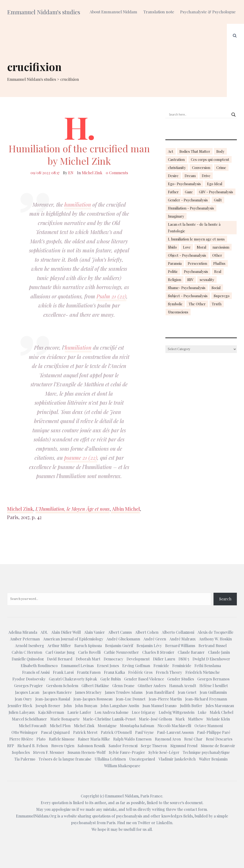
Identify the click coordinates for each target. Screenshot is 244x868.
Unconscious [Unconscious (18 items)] (178, 312)
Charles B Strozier (158, 652)
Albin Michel (125, 509)
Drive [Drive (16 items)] (206, 176)
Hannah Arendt (183, 686)
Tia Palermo (25, 759)
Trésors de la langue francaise (65, 759)
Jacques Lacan (27, 692)
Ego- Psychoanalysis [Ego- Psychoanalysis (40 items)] (184, 184)
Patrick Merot (85, 732)
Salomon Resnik (91, 746)
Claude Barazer (191, 652)
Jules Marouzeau (220, 706)
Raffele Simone (62, 739)
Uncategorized (142, 759)
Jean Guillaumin (213, 692)
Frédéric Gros (140, 672)
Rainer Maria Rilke (94, 739)
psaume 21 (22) (81, 458)
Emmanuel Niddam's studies (44, 12)
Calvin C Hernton (27, 652)
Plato (41, 739)
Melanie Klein (218, 719)
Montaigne (107, 726)
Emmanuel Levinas (77, 666)
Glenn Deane (123, 686)
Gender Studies (181, 679)
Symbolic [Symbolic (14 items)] (175, 304)
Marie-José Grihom (155, 719)
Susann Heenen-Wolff (87, 752)
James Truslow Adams (124, 692)
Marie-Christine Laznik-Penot (109, 719)
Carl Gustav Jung (60, 652)
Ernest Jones (108, 666)
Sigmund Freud (184, 746)
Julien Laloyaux (22, 712)
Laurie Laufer (79, 712)
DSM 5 (184, 659)
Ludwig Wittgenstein (177, 712)
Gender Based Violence (144, 679)
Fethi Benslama (208, 666)
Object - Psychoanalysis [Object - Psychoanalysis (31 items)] (187, 255)
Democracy (113, 659)
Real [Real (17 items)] (218, 271)
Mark (180, 719)
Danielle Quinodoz (28, 659)
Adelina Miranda (23, 632)
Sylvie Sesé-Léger (164, 752)
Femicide (161, 666)
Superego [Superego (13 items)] (222, 296)
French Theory (169, 672)
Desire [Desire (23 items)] (173, 176)
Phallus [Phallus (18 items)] (219, 263)
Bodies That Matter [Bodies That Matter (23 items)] (195, 151)
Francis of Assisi (36, 672)
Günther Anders (152, 686)
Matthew (196, 719)
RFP (11, 746)
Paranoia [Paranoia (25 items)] (175, 263)
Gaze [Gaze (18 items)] (189, 192)
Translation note (159, 12)
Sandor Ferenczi (123, 746)
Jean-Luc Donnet (131, 699)
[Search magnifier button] (234, 115)
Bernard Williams (180, 646)
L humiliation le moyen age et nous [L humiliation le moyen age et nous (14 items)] (196, 239)
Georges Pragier (28, 686)
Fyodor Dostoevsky (29, 679)
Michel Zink (92, 173)
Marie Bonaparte (65, 719)
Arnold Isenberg (30, 646)
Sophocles (21, 752)
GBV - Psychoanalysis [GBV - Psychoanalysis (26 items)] (216, 192)
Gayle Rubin (111, 679)
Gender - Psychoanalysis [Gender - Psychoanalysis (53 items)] (188, 200)
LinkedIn (164, 823)
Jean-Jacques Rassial (53, 699)
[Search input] (199, 115)
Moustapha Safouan (137, 726)
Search (225, 599)
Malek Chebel (221, 712)
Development (138, 659)
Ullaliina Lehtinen (110, 759)
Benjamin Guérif (119, 646)
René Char (193, 739)
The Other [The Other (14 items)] (197, 304)
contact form (195, 809)
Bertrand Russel (213, 646)
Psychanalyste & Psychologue (208, 12)
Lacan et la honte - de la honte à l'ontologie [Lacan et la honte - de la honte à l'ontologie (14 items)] (194, 228)
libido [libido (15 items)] (172, 247)
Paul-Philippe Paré (214, 732)
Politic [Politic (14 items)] (173, 271)
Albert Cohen (147, 632)
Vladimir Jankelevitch (177, 759)
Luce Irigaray (144, 712)
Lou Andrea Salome (112, 712)
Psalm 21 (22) (111, 296)
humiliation (78, 204)
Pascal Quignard (55, 732)
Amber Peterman (25, 639)
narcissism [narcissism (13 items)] (221, 247)
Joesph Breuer (48, 706)
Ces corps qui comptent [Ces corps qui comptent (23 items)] (210, 159)
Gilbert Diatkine (95, 686)
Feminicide (182, 666)
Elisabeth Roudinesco (39, 666)
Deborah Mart (88, 659)
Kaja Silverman (51, 712)
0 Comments (117, 173)
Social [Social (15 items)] (216, 288)
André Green (155, 639)
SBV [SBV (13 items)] (190, 280)
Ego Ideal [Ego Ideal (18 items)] (215, 184)
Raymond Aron (168, 739)
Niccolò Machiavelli (174, 726)
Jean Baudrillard (160, 692)
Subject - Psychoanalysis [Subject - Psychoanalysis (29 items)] (188, 296)
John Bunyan (86, 706)
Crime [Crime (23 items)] (221, 168)
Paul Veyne (144, 732)
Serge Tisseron (154, 746)
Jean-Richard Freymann (206, 699)
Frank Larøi (63, 672)
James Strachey (88, 692)
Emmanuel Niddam (122, 796)
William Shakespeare (122, 766)
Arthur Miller (59, 646)
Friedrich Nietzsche (203, 672)
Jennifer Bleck (20, 706)
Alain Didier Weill (66, 632)
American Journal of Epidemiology (73, 639)
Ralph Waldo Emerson (132, 739)
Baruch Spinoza (88, 646)
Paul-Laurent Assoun (175, 732)
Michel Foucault (33, 726)
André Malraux (183, 639)
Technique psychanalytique (206, 752)
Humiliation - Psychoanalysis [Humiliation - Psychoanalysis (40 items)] (191, 208)
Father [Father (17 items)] (173, 192)
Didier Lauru (164, 659)
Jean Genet (187, 692)
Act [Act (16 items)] (171, 151)
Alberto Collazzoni (178, 632)
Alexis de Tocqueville (215, 632)
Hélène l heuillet (214, 686)
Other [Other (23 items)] (217, 255)
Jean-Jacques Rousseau (93, 699)
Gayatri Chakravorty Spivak (73, 679)
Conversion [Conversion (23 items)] (201, 168)
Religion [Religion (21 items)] (175, 280)
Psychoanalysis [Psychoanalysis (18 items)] (196, 271)
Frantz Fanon (89, 672)
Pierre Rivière (21, 739)
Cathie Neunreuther (121, 652)
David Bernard (60, 659)
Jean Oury (23, 699)
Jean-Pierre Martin (165, 699)
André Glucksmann (123, 639)
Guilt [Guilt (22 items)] (218, 200)
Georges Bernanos (213, 679)
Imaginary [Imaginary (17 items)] (176, 216)
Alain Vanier (94, 632)
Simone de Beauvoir (218, 746)
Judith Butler (191, 706)
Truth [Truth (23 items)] (217, 304)
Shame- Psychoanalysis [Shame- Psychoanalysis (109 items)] (187, 288)
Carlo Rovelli (89, 652)
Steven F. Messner (49, 752)
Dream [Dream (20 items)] (190, 176)
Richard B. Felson (33, 746)
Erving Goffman (136, 666)
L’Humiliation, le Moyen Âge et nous (73, 509)
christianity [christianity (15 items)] (177, 168)
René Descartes (219, 739)
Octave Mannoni (209, 726)
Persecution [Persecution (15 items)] (197, 263)
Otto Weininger (25, 732)
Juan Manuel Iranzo (160, 706)
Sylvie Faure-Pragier (127, 752)
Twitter (144, 823)
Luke (202, 712)
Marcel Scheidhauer (29, 719)
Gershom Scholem (62, 686)
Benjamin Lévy (149, 646)
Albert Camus (120, 632)
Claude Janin (219, 652)
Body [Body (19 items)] (220, 151)
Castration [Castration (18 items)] (176, 159)
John (68, 706)
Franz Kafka (114, 672)
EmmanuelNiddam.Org (36, 816)
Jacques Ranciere (57, 692)
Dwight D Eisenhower (211, 659)
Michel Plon (60, 726)
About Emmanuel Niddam (113, 12)
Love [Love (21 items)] (187, 247)
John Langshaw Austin (120, 706)
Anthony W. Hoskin (215, 639)
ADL (44, 632)
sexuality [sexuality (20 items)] (207, 280)
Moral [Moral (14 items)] (202, 247)
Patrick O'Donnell (116, 732)
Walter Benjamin (213, 759)
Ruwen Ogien (63, 746)
